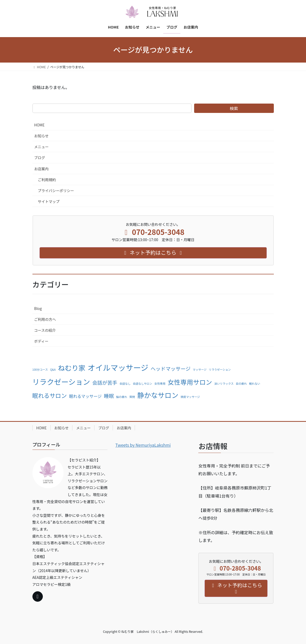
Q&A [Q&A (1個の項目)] (53, 370)
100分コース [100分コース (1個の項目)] (40, 370)
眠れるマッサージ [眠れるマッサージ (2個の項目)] (85, 396)
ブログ (40, 158)
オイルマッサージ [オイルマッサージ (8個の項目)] (118, 367)
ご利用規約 (47, 180)
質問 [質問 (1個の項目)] (132, 397)
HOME (39, 125)
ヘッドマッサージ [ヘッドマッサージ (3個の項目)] (171, 369)
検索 (234, 108)
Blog (38, 308)
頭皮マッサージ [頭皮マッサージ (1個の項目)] (190, 397)
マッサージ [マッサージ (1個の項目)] (200, 370)
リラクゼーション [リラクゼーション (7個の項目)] (61, 382)
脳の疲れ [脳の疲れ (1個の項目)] (122, 397)
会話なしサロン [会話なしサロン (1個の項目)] (142, 384)
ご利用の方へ (45, 319)
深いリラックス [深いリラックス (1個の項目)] (224, 384)
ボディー (41, 341)
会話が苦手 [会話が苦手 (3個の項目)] (105, 383)
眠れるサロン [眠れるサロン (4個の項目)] (50, 395)
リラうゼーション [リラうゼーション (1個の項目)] (220, 370)
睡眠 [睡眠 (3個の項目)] (109, 396)
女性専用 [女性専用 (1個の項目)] (160, 384)
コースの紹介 (45, 330)
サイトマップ (49, 201)
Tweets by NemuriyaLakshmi (143, 445)
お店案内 (42, 169)
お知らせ (42, 136)
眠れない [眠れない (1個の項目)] (255, 384)
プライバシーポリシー (56, 191)
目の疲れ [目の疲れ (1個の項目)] (241, 384)
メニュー (42, 147)
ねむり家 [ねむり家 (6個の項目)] (72, 368)
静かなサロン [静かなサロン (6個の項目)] (158, 395)
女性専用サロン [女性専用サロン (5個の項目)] (190, 382)
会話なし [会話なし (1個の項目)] (125, 384)
